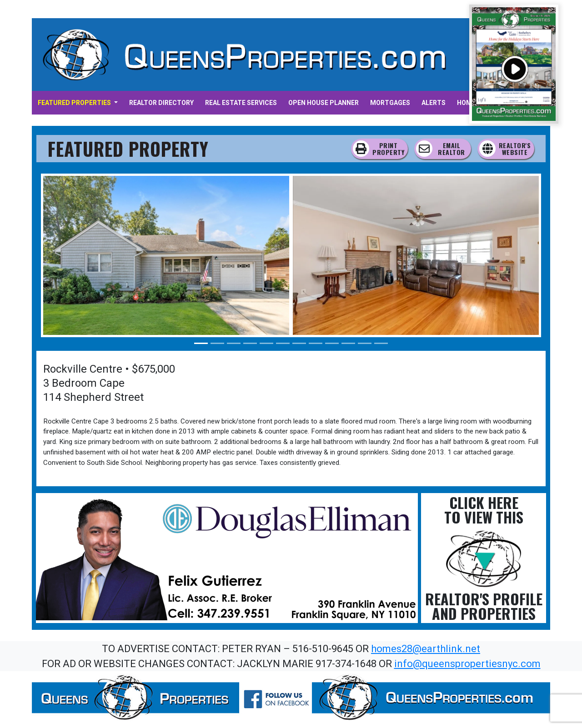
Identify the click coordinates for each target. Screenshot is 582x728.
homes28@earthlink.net (426, 649)
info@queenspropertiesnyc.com (467, 664)
